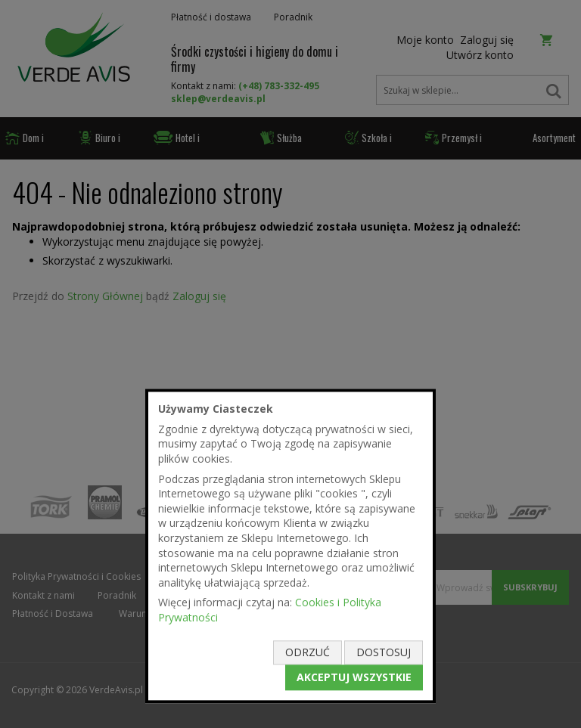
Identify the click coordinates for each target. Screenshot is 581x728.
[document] (290, 546)
